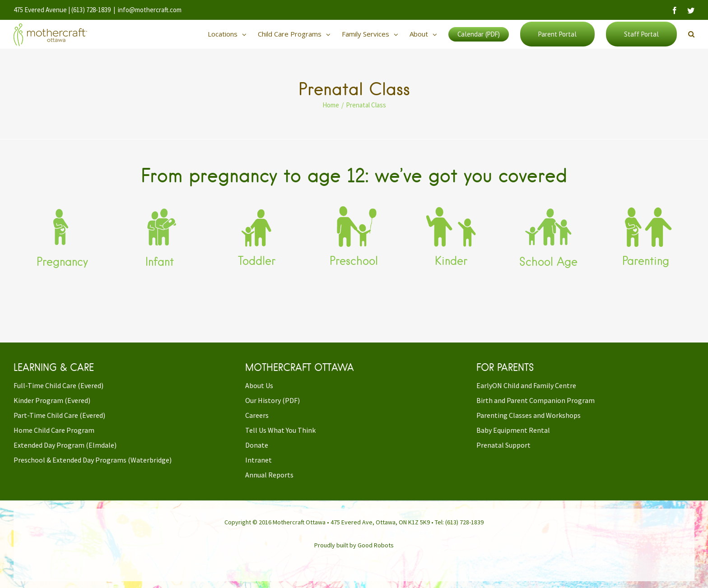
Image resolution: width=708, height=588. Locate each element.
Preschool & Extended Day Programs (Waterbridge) (93, 460)
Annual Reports (269, 475)
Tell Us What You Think (280, 430)
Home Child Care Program (54, 430)
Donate (257, 445)
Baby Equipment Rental (513, 430)
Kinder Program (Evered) (52, 400)
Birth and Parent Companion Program (536, 400)
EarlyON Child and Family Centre (526, 385)
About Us (259, 385)
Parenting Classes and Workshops (529, 415)
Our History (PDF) (272, 400)
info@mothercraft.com (150, 10)
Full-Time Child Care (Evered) (58, 385)
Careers (257, 415)
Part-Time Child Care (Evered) (59, 415)
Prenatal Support (503, 445)
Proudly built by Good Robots (354, 545)
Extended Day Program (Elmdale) (65, 445)
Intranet (259, 460)
